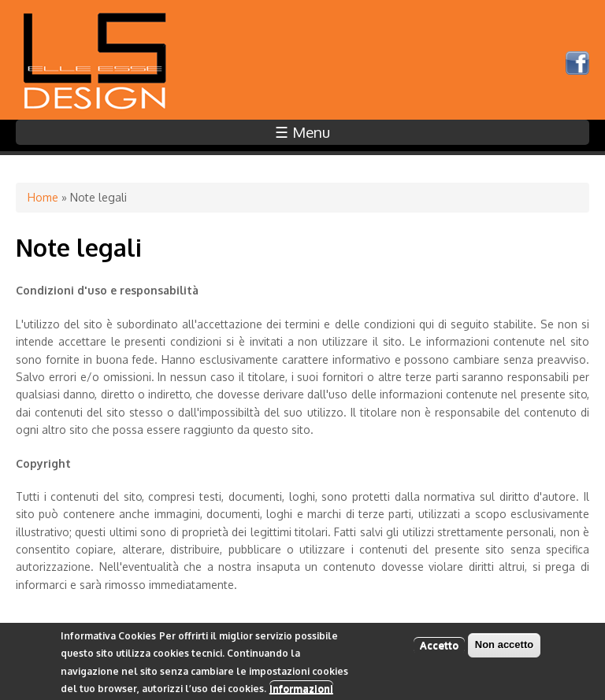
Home (43, 197)
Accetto (439, 648)
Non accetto (504, 648)
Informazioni (301, 691)
